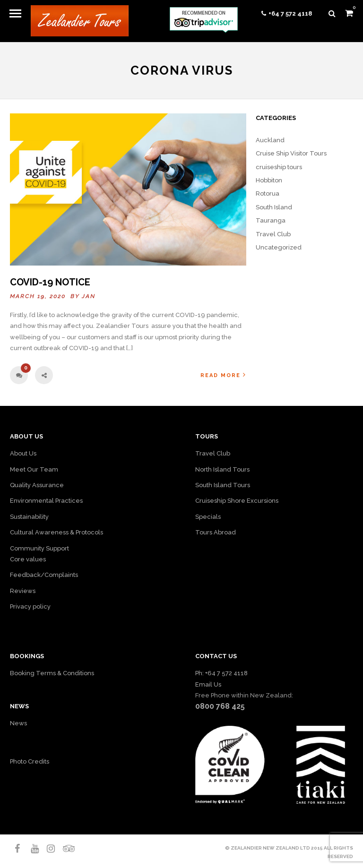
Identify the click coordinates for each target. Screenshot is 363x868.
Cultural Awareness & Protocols (56, 532)
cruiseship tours (279, 167)
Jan (89, 296)
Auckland (270, 140)
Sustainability (29, 517)
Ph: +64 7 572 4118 (221, 673)
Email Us (208, 684)
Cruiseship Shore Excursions (237, 501)
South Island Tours (223, 485)
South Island (274, 207)
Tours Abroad (216, 532)
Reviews (23, 591)
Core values (28, 559)
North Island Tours (222, 469)
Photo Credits (30, 761)
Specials (208, 517)
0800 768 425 (220, 706)
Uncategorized (279, 247)
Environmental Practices (46, 501)
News (18, 723)
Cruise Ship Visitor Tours (291, 153)
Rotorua (268, 193)
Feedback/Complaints (44, 575)
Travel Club (273, 234)
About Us (23, 453)
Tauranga (271, 220)
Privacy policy (30, 606)
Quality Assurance (37, 485)
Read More (223, 375)
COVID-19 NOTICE (50, 282)
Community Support (39, 548)
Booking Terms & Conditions (52, 673)
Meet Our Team (34, 469)
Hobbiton (269, 180)
